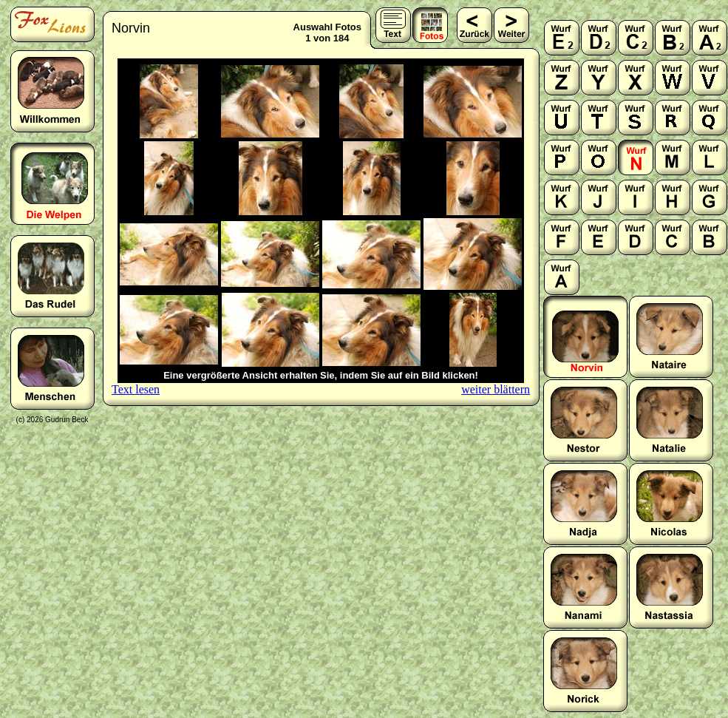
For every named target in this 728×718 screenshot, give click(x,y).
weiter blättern (496, 389)
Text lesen (136, 389)
